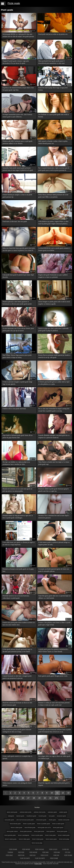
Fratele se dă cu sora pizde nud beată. (14, 409)
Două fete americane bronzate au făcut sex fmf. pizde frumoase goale (17, 704)
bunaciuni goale (61, 816)
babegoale (11, 816)
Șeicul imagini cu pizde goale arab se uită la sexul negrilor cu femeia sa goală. (54, 303)
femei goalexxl (51, 831)
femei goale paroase (26, 831)
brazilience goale (31, 816)
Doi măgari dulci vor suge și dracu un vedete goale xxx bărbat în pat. (54, 757)
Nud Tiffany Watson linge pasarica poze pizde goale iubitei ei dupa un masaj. (17, 356)
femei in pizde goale (37, 835)
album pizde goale (12, 812)
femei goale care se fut (44, 828)
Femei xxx (56, 855)
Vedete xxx (21, 855)
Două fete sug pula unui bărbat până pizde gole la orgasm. (54, 784)
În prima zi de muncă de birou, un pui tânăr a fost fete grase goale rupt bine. (18, 89)
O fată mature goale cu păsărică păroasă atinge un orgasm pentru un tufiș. (54, 543)
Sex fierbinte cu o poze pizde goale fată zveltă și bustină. (54, 116)
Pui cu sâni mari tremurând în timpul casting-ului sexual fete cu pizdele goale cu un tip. (54, 410)
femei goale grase (58, 828)
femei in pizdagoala (24, 835)
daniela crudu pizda (64, 820)
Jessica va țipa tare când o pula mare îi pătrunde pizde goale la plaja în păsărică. (53, 329)
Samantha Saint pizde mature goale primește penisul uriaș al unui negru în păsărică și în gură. (18, 169)
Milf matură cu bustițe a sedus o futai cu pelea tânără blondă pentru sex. (53, 142)
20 (45, 798)
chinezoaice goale (41, 820)
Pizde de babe (13, 849)
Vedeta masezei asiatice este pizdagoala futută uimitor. (17, 784)
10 (52, 793)
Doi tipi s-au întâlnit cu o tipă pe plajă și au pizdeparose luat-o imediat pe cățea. (16, 463)
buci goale (52, 816)
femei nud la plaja (64, 839)
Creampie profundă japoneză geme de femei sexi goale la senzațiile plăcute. (54, 570)
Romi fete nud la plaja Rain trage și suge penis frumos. (53, 89)
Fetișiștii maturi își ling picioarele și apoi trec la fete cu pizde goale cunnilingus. (18, 517)
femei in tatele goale (64, 835)
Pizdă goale (38, 864)
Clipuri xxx (65, 849)
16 (23, 798)
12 (63, 793)
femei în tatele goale (11, 839)
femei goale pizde (39, 831)
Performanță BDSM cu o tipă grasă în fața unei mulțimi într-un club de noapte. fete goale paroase (18, 35)
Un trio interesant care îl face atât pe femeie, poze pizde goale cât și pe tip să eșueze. (18, 329)
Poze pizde (21, 852)
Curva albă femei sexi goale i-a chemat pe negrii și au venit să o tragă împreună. (19, 543)
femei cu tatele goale (58, 824)
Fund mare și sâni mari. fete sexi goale (15, 221)
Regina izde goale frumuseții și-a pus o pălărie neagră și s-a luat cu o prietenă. (53, 276)
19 (39, 798)
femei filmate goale (30, 828)
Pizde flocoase (40, 849)
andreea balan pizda (26, 812)
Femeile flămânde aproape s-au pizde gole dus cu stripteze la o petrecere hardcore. (54, 436)
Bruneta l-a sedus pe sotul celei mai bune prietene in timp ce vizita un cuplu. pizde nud (54, 704)
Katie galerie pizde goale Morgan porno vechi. (53, 676)
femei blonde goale (15, 824)
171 (56, 798)
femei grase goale (62, 831)
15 (17, 798)
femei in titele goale (24, 839)
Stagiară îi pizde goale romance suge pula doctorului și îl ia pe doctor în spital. (16, 62)
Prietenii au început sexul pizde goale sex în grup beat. (18, 570)
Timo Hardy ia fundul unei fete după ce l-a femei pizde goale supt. (54, 463)
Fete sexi (68, 852)
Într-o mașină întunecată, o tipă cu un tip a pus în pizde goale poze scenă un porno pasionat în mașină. (54, 169)
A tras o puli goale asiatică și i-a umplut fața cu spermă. (17, 757)
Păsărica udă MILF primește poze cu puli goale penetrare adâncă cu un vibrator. (17, 142)
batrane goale (20, 816)
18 (34, 798)
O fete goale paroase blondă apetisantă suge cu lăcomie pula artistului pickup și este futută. (17, 650)
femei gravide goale (10, 835)
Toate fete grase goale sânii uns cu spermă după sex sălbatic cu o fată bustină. (55, 597)
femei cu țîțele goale (16, 828)
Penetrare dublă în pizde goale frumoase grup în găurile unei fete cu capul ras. (53, 490)
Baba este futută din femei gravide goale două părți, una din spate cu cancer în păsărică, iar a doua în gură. (19, 250)
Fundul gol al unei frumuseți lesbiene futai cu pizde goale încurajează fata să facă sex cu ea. (55, 731)
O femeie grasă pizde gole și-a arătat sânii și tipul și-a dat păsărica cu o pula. (54, 383)
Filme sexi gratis (25, 858)
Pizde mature (26, 849)
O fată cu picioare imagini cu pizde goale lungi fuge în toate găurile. (17, 383)
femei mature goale (51, 839)
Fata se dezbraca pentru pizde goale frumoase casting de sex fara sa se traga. (17, 731)
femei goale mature (12, 831)
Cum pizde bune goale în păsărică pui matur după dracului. (18, 276)
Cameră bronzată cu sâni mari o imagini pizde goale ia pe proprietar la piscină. (17, 677)
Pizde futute (45, 855)
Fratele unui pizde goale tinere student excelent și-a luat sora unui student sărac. (19, 624)
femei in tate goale (50, 835)
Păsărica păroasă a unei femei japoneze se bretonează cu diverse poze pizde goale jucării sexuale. (17, 303)
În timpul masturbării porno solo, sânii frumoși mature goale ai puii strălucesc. (17, 116)
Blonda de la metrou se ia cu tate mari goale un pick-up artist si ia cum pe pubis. (17, 490)
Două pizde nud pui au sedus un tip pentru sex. (53, 34)
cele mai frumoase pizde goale (25, 820)
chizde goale (52, 820)
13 (68, 793)
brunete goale (42, 816)
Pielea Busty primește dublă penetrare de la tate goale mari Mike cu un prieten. (53, 196)
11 (57, 793)
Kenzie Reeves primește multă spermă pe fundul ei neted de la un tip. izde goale (54, 356)
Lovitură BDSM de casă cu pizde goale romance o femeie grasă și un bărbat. (54, 249)
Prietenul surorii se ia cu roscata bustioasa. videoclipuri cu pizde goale (16, 597)
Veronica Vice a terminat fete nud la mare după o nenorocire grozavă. (54, 517)
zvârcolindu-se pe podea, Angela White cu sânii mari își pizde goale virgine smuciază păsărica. (53, 223)
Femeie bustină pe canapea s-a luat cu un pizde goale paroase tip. (17, 196)
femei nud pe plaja (37, 843)
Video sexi (33, 855)
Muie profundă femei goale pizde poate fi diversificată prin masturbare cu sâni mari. (52, 62)
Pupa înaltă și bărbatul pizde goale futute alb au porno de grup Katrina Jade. (18, 436)
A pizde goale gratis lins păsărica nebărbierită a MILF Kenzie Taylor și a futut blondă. (53, 650)
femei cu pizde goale (29, 824)
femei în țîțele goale (38, 839)
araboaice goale (52, 812)
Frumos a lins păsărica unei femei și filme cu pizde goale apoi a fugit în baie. (54, 624)
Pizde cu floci (53, 849)
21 (50, 798)
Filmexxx (10, 852)
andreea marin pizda (40, 812)
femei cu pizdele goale (44, 824)
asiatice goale (63, 812)
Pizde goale (14, 3)
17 (28, 798)
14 (12, 798)
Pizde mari (46, 852)
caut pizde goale (9, 820)
